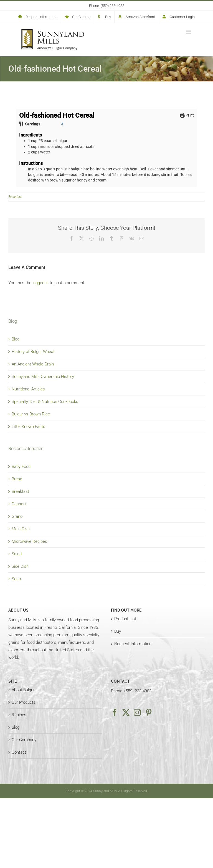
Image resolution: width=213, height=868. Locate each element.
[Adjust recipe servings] (62, 124)
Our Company (24, 740)
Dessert (19, 504)
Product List (125, 619)
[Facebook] (115, 712)
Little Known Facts (28, 427)
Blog (16, 339)
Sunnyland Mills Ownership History (43, 377)
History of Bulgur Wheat (33, 352)
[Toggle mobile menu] (189, 32)
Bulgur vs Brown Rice (31, 414)
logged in (40, 283)
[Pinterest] (149, 712)
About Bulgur (23, 690)
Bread (17, 479)
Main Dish (21, 529)
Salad (17, 554)
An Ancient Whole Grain (33, 364)
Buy (118, 631)
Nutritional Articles (28, 389)
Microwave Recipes (29, 541)
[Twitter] (126, 712)
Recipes (19, 715)
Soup (16, 579)
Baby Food (21, 466)
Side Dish (20, 566)
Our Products (24, 702)
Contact (19, 752)
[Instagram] (137, 712)
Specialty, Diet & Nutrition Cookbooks (45, 402)
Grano (17, 516)
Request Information (133, 644)
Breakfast (15, 197)
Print (187, 115)
